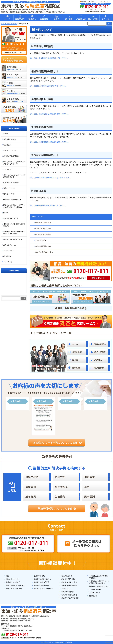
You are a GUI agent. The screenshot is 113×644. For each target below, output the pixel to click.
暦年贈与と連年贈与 (43, 223)
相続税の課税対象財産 (69, 585)
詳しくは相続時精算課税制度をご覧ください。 (49, 86)
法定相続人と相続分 (13, 582)
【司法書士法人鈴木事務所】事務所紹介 (14, 225)
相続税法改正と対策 (68, 579)
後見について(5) (9, 194)
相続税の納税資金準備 (69, 595)
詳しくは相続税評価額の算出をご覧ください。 (49, 206)
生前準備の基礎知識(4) (11, 183)
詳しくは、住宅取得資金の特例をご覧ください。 (49, 114)
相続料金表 (7, 256)
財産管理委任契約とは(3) (12, 200)
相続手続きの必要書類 (14, 589)
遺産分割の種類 (39, 576)
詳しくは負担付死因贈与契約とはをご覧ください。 (50, 178)
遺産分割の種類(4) (10, 139)
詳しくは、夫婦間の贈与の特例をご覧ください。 (49, 142)
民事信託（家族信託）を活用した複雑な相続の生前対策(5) (14, 206)
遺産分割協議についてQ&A (43, 589)
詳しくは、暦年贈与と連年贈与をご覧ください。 (49, 58)
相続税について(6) (10, 150)
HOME (84, 1)
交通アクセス (93, 1)
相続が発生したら (12, 579)
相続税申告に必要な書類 (70, 598)
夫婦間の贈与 (40, 240)
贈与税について (37, 217)
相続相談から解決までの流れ (13, 239)
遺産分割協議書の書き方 (42, 579)
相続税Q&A (65, 589)
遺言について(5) (9, 188)
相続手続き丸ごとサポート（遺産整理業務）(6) (14, 176)
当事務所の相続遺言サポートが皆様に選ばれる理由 (14, 233)
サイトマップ (105, 1)
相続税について (67, 576)
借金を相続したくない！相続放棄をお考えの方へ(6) (14, 163)
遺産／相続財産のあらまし (15, 585)
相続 (8, 576)
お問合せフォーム (10, 245)
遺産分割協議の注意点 (42, 582)
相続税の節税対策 (68, 592)
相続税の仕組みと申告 (69, 582)
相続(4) (6, 134)
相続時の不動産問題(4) (11, 156)
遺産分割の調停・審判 (42, 585)
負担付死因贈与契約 (43, 246)
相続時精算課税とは (43, 229)
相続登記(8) (7, 145)
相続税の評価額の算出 (44, 252)
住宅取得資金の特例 (43, 234)
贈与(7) (6, 213)
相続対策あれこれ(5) (10, 218)
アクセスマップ (9, 251)
